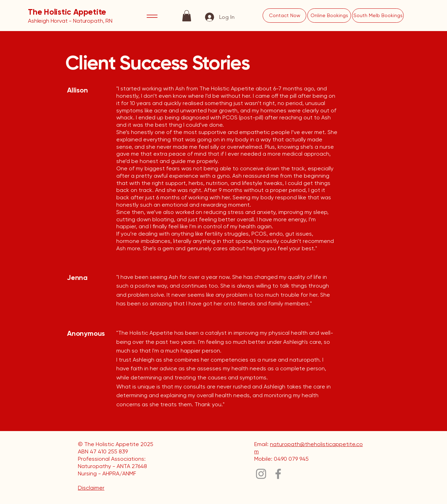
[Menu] (152, 16)
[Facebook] (278, 474)
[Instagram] (261, 474)
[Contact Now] (284, 16)
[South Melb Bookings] (378, 16)
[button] (187, 16)
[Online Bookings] (329, 16)
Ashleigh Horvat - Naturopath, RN (70, 21)
